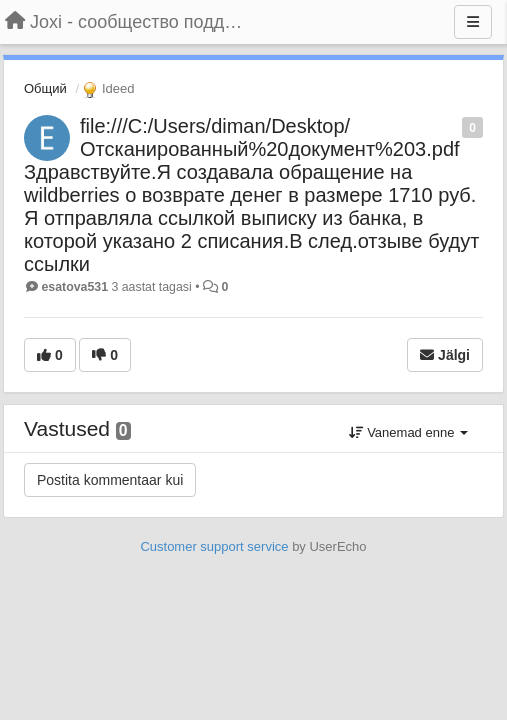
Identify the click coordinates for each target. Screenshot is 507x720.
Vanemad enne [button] (408, 432)
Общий (45, 88)
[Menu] (473, 22)
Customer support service (214, 546)
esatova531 (74, 287)
